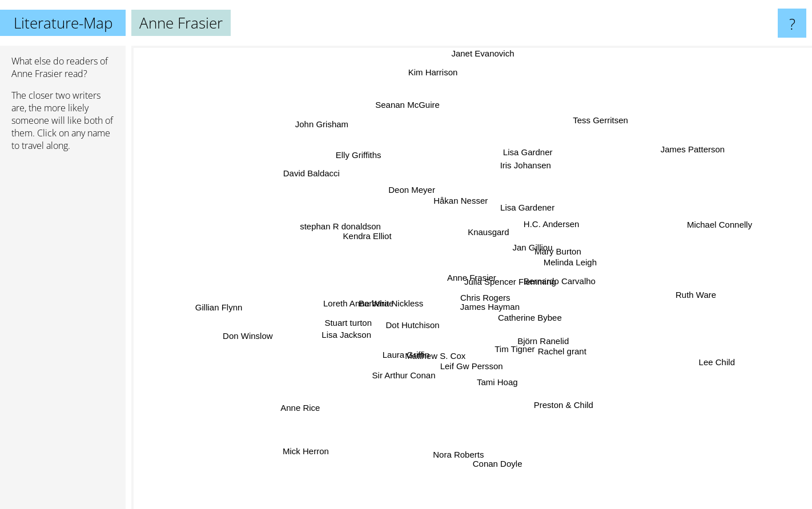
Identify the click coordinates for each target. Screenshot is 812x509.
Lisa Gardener (531, 206)
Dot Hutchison (398, 329)
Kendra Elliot (353, 234)
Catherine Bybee (526, 321)
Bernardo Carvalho (566, 280)
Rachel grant (567, 360)
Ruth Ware (682, 291)
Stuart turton (361, 314)
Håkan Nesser (458, 189)
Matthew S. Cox (433, 357)
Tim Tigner (524, 351)
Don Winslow (238, 335)
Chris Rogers (479, 298)
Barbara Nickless (399, 301)
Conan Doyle (495, 448)
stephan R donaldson (339, 225)
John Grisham (304, 114)
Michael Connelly (746, 226)
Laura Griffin (398, 360)
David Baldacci (286, 175)
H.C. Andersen (554, 218)
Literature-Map (63, 23)
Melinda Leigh (578, 263)
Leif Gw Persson (472, 365)
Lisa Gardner (526, 150)
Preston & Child (558, 401)
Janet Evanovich (479, 53)
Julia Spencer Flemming (507, 280)
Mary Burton (553, 246)
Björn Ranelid (541, 340)
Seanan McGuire (414, 122)
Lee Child (729, 380)
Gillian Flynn (234, 304)
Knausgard (481, 227)
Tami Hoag (497, 395)
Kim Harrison (435, 89)
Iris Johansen (519, 166)
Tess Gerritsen (600, 122)
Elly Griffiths (363, 161)
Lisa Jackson (345, 343)
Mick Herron (300, 462)
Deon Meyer (417, 171)
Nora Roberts (450, 474)
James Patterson (712, 141)
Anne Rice (309, 405)
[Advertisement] (63, 335)
